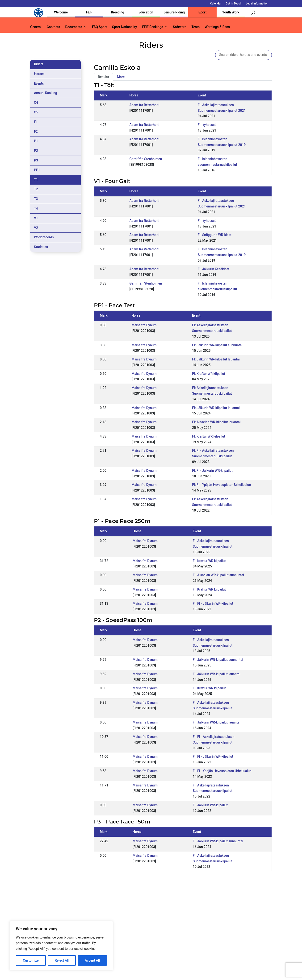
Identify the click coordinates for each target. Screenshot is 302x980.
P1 (36, 141)
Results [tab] (103, 77)
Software (180, 27)
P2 (36, 151)
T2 (36, 189)
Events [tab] (39, 83)
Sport (202, 12)
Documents (74, 27)
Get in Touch (234, 4)
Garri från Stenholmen (146, 159)
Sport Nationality (124, 27)
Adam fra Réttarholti (145, 105)
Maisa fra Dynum (144, 325)
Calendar (216, 4)
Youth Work (231, 12)
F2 (36, 132)
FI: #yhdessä (207, 125)
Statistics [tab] (41, 247)
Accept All (92, 960)
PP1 (37, 170)
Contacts (53, 27)
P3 (36, 160)
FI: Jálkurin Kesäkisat (214, 269)
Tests (195, 27)
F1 (36, 122)
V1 (36, 218)
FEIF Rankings (153, 27)
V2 (36, 228)
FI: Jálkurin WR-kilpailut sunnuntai (217, 345)
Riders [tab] (39, 64)
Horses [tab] (39, 74)
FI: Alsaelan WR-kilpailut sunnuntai (218, 575)
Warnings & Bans (217, 27)
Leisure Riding (174, 12)
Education (146, 12)
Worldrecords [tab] (44, 237)
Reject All (62, 960)
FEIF (89, 12)
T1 (36, 180)
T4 (36, 208)
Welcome (61, 12)
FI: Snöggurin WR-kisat (215, 235)
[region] (61, 946)
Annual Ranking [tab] (46, 93)
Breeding (117, 12)
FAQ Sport (99, 27)
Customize (31, 960)
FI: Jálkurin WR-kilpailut (210, 805)
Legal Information (257, 4)
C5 (36, 112)
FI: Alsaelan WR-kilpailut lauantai (216, 422)
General (36, 27)
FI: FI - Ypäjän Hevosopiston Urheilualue (221, 485)
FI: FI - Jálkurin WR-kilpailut (212, 471)
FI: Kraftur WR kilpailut (209, 374)
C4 (36, 103)
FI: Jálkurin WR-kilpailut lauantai (216, 359)
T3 (36, 199)
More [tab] (121, 77)
